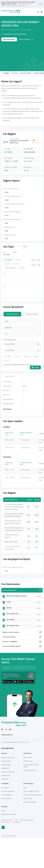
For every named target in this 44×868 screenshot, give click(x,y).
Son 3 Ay (7, 291)
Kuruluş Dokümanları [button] (9, 644)
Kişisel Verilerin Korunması (10, 796)
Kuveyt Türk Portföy (8, 811)
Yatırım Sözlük (28, 852)
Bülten (25, 841)
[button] (38, 12)
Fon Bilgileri (6, 73)
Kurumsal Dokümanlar (8, 826)
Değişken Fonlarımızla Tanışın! (9, 4)
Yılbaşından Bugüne (10, 295)
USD (25, 273)
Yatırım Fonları (28, 811)
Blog (30, 4)
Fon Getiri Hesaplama (8, 845)
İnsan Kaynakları (6, 818)
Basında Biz (5, 833)
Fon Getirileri (5, 841)
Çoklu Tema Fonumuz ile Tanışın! (27, 2)
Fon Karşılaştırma (7, 849)
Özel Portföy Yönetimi (30, 824)
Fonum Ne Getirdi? (26, 73)
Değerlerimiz (5, 822)
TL (19, 273)
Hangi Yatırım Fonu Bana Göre (32, 849)
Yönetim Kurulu (6, 829)
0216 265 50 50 (7, 802)
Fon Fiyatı (15, 73)
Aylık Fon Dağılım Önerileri (31, 845)
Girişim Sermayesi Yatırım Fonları (31, 819)
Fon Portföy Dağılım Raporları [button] (12, 700)
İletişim (24, 6)
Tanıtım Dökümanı (26, 39)
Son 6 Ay (16, 291)
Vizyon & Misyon (6, 815)
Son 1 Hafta (8, 287)
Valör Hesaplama (6, 852)
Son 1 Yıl (22, 295)
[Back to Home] (11, 12)
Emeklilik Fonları (28, 815)
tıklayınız (29, 391)
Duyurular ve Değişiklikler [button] (10, 695)
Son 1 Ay (18, 287)
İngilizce (41, 4)
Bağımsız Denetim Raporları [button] (11, 686)
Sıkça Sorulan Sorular (16, 6)
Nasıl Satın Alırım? (9, 39)
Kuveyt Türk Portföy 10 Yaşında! (9, 2)
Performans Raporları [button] (9, 691)
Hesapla (35, 394)
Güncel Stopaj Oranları (23, 4)
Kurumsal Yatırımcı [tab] (32, 341)
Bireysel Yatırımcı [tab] (12, 341)
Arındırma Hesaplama (30, 856)
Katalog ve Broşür (6, 6)
